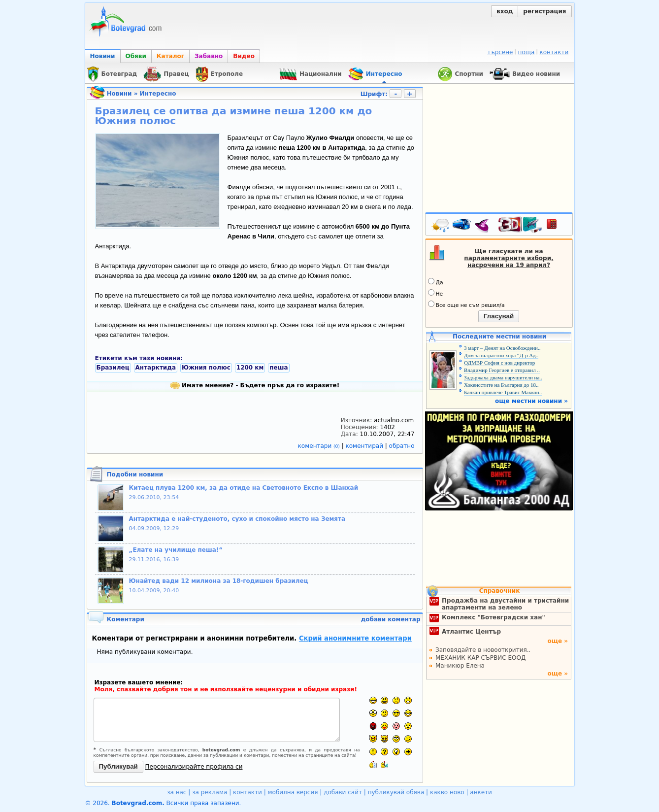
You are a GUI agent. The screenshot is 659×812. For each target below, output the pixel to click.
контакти (554, 52)
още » (558, 641)
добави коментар (391, 619)
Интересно (158, 94)
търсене (500, 52)
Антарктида (156, 368)
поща (527, 52)
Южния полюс (206, 368)
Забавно (209, 56)
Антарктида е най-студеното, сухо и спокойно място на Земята (237, 519)
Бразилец (113, 368)
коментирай (365, 446)
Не (436, 293)
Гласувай (499, 316)
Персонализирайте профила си (194, 767)
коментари (320, 446)
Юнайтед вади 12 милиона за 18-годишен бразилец (219, 581)
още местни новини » (531, 401)
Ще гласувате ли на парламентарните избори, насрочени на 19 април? (509, 258)
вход (505, 11)
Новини (103, 56)
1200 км (250, 368)
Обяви (136, 56)
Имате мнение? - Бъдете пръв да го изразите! (255, 385)
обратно (402, 446)
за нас (177, 792)
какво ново (447, 792)
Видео (244, 56)
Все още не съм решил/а (466, 304)
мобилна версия (293, 792)
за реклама (210, 792)
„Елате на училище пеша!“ (176, 550)
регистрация (544, 11)
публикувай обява (396, 792)
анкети (481, 792)
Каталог (170, 56)
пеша (279, 368)
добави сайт (343, 792)
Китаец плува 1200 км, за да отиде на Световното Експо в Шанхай (244, 488)
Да (436, 282)
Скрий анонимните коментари (355, 638)
